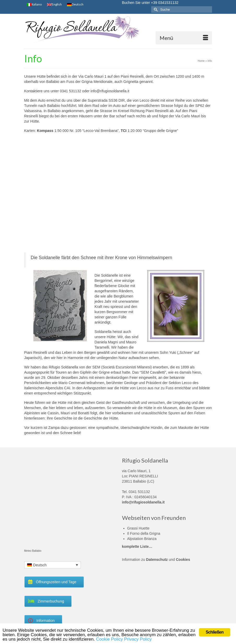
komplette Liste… (137, 546)
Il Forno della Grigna (144, 533)
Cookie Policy (109, 639)
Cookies (183, 560)
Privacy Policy (138, 639)
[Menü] (184, 38)
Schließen (215, 632)
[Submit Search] (155, 10)
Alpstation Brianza (142, 539)
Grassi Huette (138, 528)
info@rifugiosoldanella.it (143, 502)
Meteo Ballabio (33, 551)
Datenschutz (157, 560)
